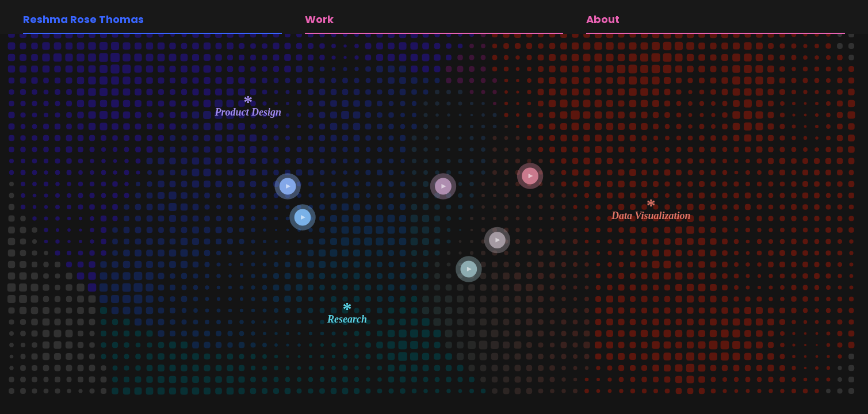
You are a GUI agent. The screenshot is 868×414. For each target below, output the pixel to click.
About (603, 19)
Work (319, 19)
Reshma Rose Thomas (83, 19)
